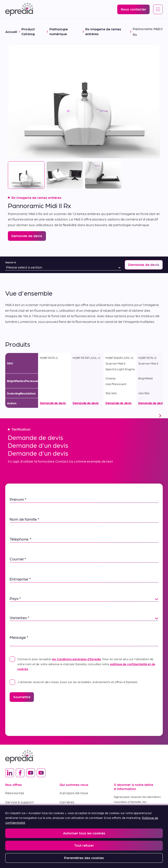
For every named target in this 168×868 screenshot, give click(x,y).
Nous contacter (72, 820)
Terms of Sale (16, 811)
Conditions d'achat (21, 820)
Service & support (19, 802)
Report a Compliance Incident (79, 836)
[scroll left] (8, 416)
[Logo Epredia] (19, 9)
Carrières (67, 802)
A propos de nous (74, 793)
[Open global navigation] (158, 10)
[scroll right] (160, 416)
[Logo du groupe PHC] (84, 850)
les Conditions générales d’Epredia (76, 659)
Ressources (15, 793)
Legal (9, 836)
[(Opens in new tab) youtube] (31, 773)
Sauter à (10, 262)
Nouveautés (69, 811)
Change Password (116, 836)
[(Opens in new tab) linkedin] (10, 773)
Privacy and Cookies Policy (37, 836)
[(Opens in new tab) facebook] (20, 773)
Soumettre (22, 697)
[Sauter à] (63, 268)
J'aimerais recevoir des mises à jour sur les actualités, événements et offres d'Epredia (73, 682)
